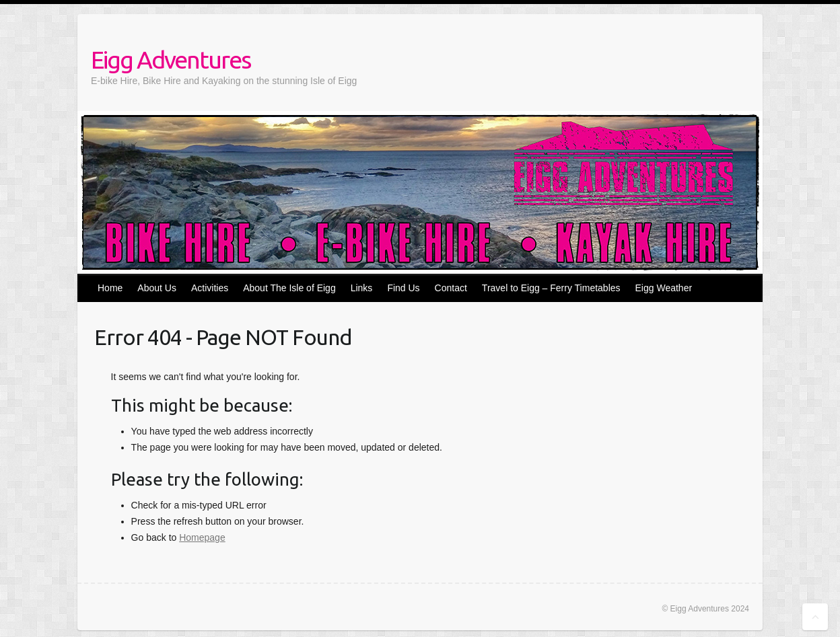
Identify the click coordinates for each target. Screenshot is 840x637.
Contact (451, 288)
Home (110, 288)
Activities (210, 288)
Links (362, 288)
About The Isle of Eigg (289, 288)
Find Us (403, 288)
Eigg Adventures (171, 60)
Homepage (202, 537)
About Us (157, 288)
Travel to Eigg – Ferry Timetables (551, 288)
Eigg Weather (664, 288)
